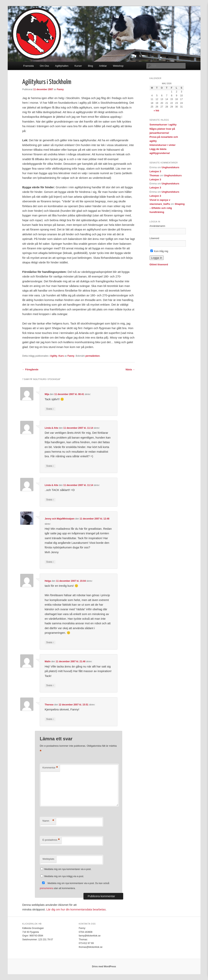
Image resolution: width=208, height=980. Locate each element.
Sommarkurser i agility (163, 125)
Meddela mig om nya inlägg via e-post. (64, 876)
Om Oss (44, 66)
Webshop (118, 66)
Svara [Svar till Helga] (50, 643)
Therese (49, 705)
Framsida (29, 66)
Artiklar (103, 66)
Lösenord (154, 238)
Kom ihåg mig (159, 251)
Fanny (60, 89)
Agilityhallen (62, 66)
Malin (48, 661)
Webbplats (48, 859)
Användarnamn (157, 226)
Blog (90, 66)
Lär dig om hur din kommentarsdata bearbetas (76, 909)
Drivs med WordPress (104, 967)
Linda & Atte (51, 428)
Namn (48, 821)
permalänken (93, 356)
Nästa (130, 370)
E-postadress (51, 840)
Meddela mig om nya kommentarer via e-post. (68, 869)
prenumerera (46, 888)
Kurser (78, 66)
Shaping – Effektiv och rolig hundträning (167, 208)
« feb (156, 111)
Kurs (61, 356)
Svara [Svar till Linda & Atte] (50, 466)
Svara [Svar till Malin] (50, 685)
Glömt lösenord (159, 264)
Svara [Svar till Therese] (50, 719)
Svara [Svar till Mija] (50, 409)
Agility (54, 356)
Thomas (154, 175)
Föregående (30, 370)
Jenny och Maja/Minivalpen (60, 519)
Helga (48, 581)
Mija (47, 394)
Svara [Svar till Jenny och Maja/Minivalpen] (50, 562)
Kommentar (50, 768)
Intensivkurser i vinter (163, 145)
